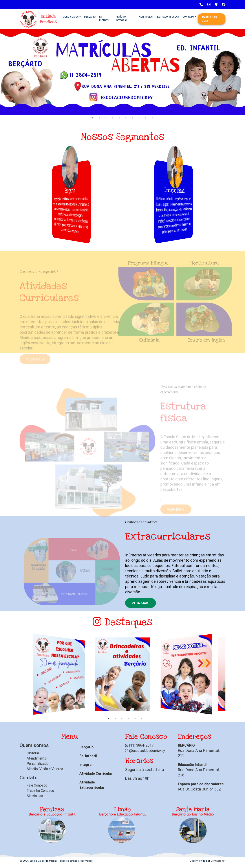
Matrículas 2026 (209, 19)
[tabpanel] (122, 71)
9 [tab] (146, 118)
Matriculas (35, 796)
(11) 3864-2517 (139, 745)
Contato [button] (188, 17)
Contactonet (218, 861)
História (33, 753)
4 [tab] (113, 118)
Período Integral (122, 18)
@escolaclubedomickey (145, 751)
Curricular (146, 17)
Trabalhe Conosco (40, 790)
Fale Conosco (37, 785)
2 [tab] (99, 118)
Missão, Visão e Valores (45, 769)
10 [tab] (152, 118)
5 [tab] (119, 118)
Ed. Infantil (104, 18)
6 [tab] (126, 118)
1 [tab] (93, 118)
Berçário (90, 17)
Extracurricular (168, 17)
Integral (86, 765)
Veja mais (141, 603)
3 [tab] (106, 118)
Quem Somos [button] (71, 17)
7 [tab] (132, 118)
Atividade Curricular (96, 773)
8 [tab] (139, 118)
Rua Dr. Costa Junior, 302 (199, 789)
